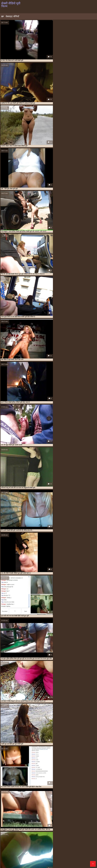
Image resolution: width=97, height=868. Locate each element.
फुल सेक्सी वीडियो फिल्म (40, 826)
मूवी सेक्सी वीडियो (26, 827)
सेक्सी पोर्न (58, 854)
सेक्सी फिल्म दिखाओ (75, 864)
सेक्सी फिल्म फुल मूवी (44, 830)
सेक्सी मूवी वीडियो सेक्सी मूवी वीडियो (25, 842)
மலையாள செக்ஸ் (28, 838)
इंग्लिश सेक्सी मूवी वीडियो (56, 823)
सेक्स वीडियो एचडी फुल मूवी (78, 836)
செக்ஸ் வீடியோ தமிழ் (34, 852)
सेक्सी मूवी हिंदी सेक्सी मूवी (69, 848)
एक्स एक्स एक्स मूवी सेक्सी (21, 825)
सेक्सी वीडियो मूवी (60, 858)
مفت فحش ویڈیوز (9, 836)
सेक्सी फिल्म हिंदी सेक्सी (16, 860)
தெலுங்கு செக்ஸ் (56, 840)
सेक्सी (83, 848)
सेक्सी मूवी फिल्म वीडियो (58, 836)
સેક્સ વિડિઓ (14, 850)
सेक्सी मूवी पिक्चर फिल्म (38, 864)
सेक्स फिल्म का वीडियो (48, 842)
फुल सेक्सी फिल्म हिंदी (66, 850)
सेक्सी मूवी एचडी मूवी (73, 840)
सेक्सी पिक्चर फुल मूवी (65, 829)
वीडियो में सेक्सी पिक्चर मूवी (55, 856)
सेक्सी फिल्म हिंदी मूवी (37, 832)
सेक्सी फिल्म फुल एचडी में (29, 830)
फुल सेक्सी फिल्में (14, 826)
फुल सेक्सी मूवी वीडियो (26, 826)
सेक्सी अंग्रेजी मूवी (31, 829)
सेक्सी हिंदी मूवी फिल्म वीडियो (41, 854)
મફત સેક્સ (46, 860)
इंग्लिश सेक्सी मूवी (43, 823)
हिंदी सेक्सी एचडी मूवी (9, 848)
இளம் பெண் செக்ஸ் (49, 848)
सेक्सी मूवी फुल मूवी (26, 848)
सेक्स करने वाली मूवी (73, 827)
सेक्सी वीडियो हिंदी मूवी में (22, 858)
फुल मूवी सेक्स (81, 825)
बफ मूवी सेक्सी (64, 826)
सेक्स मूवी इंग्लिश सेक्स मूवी (68, 846)
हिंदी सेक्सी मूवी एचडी (24, 844)
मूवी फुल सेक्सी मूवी (22, 854)
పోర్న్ (37, 848)
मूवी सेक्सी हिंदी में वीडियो (73, 852)
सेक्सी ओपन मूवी (53, 829)
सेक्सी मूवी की (47, 862)
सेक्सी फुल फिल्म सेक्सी (85, 850)
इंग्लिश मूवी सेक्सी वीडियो (18, 823)
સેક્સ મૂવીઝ (76, 862)
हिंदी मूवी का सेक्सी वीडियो (73, 854)
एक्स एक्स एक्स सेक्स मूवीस (37, 825)
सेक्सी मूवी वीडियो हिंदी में (18, 864)
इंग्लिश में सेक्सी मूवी (32, 823)
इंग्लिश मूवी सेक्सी (6, 823)
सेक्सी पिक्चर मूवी (77, 829)
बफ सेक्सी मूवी (74, 826)
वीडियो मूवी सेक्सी (37, 827)
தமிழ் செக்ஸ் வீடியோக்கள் (70, 842)
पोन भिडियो (73, 858)
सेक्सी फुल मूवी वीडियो (61, 832)
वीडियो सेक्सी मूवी (62, 827)
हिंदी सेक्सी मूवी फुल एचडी (31, 862)
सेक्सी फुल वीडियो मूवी (64, 838)
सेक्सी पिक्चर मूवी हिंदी (46, 838)
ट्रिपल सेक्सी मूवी (71, 825)
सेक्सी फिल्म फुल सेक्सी (71, 830)
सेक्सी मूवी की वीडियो (81, 838)
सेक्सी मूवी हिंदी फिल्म (37, 846)
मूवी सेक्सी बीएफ (15, 827)
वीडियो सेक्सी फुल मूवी (49, 827)
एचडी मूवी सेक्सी (50, 825)
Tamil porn (88, 842)
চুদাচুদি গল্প (52, 846)
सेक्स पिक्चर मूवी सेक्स (53, 852)
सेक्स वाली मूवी (11, 829)
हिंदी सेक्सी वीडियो (86, 846)
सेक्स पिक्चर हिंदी (8, 844)
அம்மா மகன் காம (62, 862)
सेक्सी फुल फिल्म (49, 832)
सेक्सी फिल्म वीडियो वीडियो (23, 832)
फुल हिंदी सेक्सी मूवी (54, 826)
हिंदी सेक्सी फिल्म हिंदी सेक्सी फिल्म (70, 844)
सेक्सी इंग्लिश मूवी (42, 829)
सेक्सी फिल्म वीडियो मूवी (8, 832)
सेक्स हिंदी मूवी (21, 829)
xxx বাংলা (56, 860)
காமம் (87, 844)
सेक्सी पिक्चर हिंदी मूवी (15, 830)
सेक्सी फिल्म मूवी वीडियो (86, 830)
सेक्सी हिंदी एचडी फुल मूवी (42, 858)
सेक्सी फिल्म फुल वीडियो (57, 830)
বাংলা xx (5, 846)
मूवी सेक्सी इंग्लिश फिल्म (48, 850)
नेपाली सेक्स (23, 840)
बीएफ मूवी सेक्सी (84, 826)
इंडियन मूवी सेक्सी (84, 823)
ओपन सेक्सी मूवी (61, 825)
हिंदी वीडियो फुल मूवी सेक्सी (12, 852)
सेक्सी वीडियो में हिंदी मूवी (34, 856)
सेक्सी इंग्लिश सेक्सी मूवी (38, 840)
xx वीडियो (51, 844)
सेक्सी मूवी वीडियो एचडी (38, 836)
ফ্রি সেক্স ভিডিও (40, 844)
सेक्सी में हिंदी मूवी (16, 856)
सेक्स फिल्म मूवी (85, 827)
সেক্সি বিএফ (23, 836)
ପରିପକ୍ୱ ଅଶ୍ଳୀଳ (13, 862)
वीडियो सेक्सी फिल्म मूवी (19, 846)
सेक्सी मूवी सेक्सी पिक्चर (70, 860)
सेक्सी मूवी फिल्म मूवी (75, 856)
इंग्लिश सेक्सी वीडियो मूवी (71, 823)
